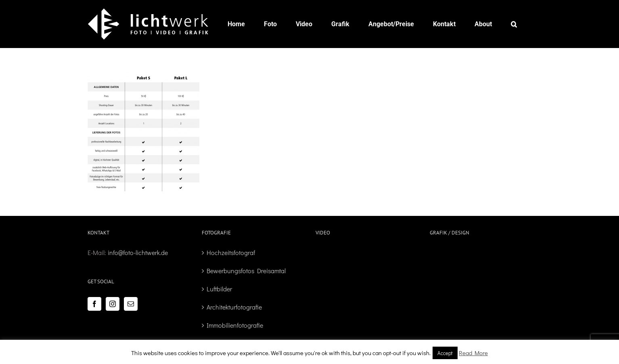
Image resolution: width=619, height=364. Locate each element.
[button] (514, 24)
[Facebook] (94, 304)
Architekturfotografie (234, 307)
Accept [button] (445, 353)
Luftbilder (219, 289)
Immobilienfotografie (235, 325)
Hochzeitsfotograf (231, 252)
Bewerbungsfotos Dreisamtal (246, 271)
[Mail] (131, 304)
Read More (473, 353)
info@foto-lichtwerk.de (138, 252)
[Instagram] (113, 304)
